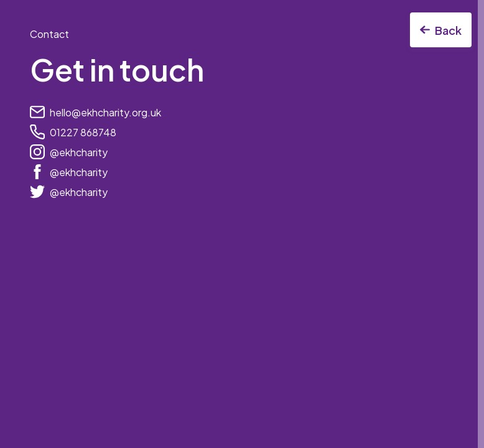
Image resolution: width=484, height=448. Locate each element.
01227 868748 (83, 132)
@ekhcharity (79, 152)
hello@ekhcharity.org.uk (105, 112)
